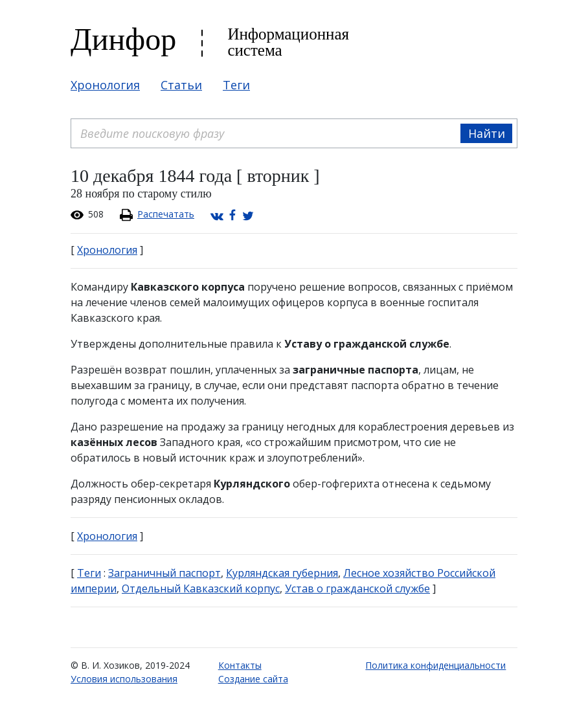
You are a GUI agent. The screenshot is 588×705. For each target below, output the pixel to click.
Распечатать (166, 214)
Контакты (240, 665)
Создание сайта (253, 679)
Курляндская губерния (282, 573)
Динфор (123, 39)
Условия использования (124, 679)
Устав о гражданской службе (357, 588)
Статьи (181, 85)
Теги (236, 85)
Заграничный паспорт (164, 573)
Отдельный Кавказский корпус (201, 588)
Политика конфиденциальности (435, 665)
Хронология (105, 85)
